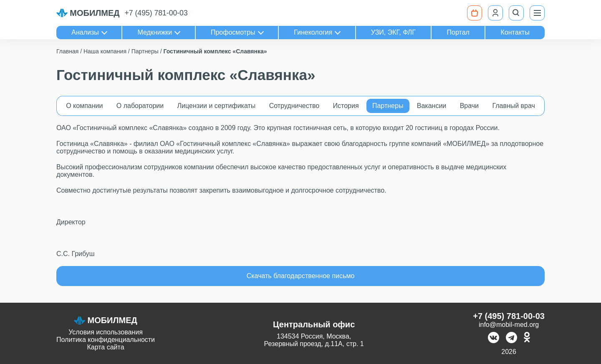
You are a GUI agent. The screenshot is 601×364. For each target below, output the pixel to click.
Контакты (515, 32)
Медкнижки (155, 32)
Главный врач (514, 106)
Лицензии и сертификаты (217, 106)
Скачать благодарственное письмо (301, 276)
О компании (84, 106)
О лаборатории (140, 106)
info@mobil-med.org (509, 325)
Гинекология (313, 32)
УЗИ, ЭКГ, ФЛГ (393, 32)
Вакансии (432, 106)
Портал (458, 32)
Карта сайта (105, 347)
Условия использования (106, 332)
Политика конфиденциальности (106, 340)
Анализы (85, 32)
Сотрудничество (294, 106)
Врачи (469, 106)
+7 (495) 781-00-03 (156, 13)
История (346, 106)
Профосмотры (233, 32)
